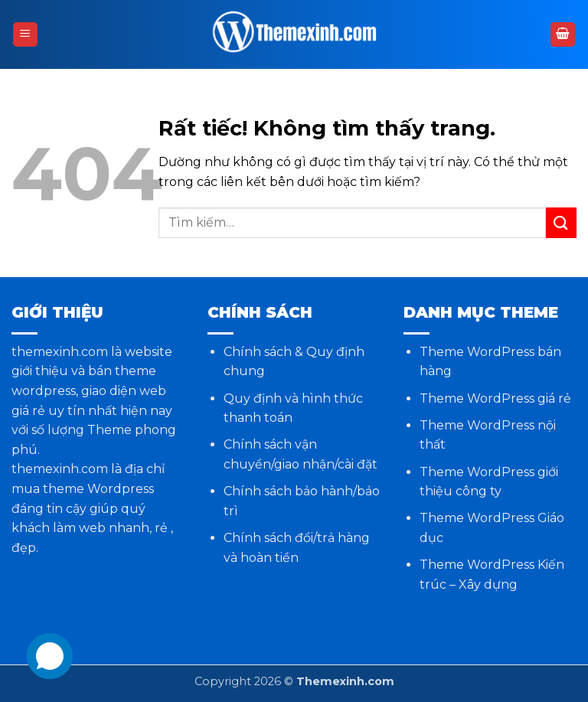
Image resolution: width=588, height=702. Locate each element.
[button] (25, 35)
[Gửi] (561, 222)
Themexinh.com (345, 681)
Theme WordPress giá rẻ (495, 398)
